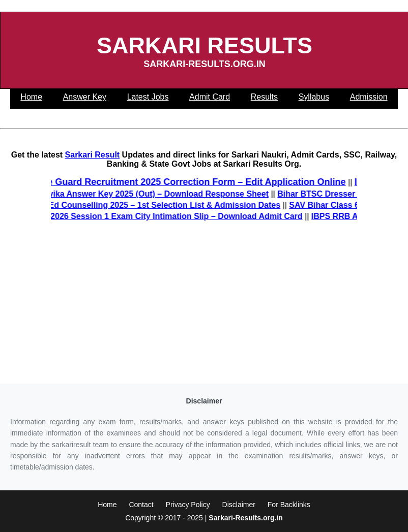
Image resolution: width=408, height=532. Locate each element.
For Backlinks (289, 505)
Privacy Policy (188, 505)
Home (107, 505)
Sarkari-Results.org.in (246, 518)
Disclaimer (239, 505)
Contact (141, 505)
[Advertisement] (204, 303)
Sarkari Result (93, 155)
